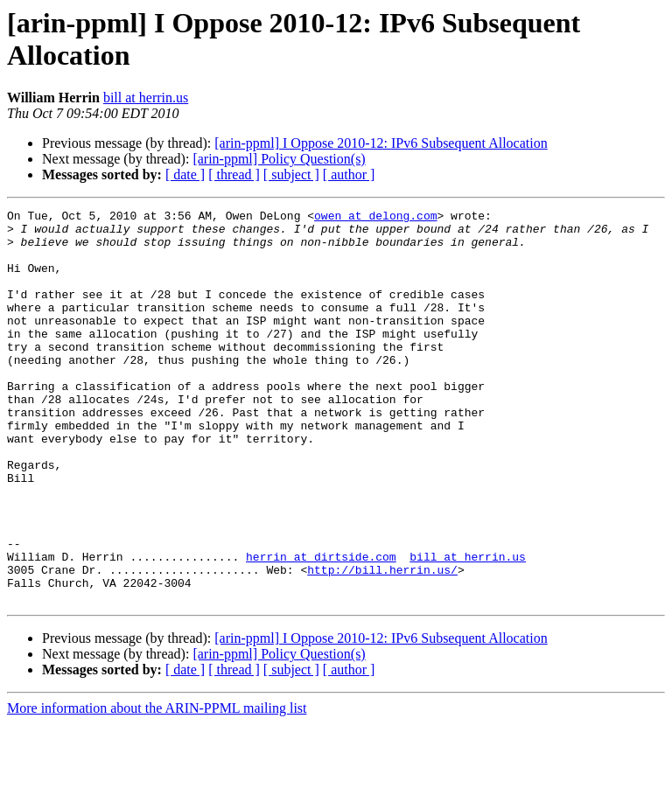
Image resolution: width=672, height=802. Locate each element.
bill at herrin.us (146, 98)
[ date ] (185, 174)
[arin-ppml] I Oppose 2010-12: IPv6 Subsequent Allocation (381, 143)
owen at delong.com (375, 218)
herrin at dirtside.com (321, 627)
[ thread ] (234, 174)
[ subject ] (291, 174)
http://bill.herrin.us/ (382, 643)
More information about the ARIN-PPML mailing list (157, 787)
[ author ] (349, 174)
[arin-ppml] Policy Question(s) (279, 159)
